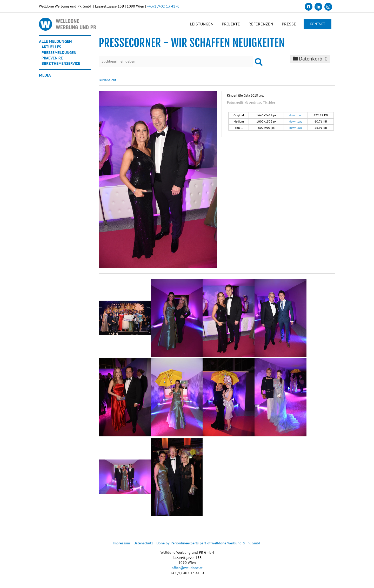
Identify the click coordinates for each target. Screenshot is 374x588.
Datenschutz (143, 546)
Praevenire (53, 60)
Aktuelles (52, 49)
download (296, 118)
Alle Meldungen (55, 44)
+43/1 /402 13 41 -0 (163, 6)
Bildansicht (108, 83)
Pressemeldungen (60, 55)
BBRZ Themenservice (62, 65)
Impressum (122, 546)
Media (45, 77)
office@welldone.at (187, 570)
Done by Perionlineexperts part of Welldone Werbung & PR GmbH (209, 546)
